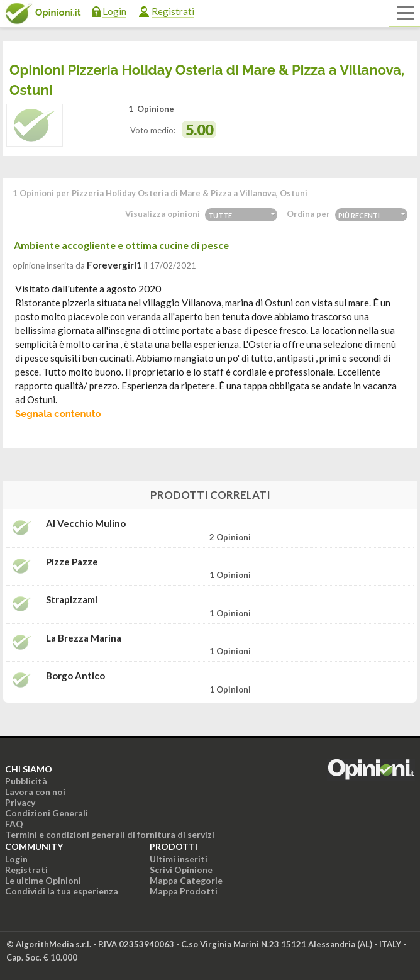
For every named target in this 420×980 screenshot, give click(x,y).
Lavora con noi (35, 792)
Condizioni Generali (47, 813)
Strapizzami (72, 600)
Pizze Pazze (72, 562)
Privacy (20, 802)
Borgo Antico (75, 676)
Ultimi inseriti (179, 859)
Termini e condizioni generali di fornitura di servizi (110, 834)
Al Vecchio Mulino (86, 524)
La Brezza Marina (84, 638)
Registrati (173, 11)
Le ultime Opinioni (43, 880)
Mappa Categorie (186, 880)
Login (114, 11)
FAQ (14, 824)
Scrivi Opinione (181, 870)
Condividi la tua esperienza (62, 891)
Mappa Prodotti (184, 891)
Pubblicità (26, 781)
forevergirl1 (114, 265)
